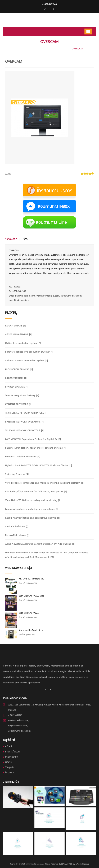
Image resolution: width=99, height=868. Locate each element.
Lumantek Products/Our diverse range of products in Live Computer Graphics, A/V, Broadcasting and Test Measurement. (47, 555)
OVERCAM (77, 49)
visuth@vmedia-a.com (19, 731)
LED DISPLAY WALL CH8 (31, 596)
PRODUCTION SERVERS (19, 369)
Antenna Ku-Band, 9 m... (32, 630)
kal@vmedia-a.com (18, 726)
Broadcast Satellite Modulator (23, 457)
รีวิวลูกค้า (10, 767)
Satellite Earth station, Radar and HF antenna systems (36, 448)
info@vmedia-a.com (18, 720)
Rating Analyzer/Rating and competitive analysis (32, 518)
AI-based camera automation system (47, 49)
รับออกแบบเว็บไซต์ (66, 864)
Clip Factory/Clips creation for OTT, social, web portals (36, 492)
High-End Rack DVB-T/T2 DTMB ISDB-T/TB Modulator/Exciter (39, 465)
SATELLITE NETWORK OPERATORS (25, 422)
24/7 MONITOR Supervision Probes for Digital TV (33, 439)
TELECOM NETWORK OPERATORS (24, 430)
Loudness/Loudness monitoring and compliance (32, 509)
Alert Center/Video (17, 526)
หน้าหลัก (9, 746)
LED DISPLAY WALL (29, 613)
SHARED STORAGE (17, 387)
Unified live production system (23, 343)
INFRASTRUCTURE (16, 378)
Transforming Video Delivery (22, 395)
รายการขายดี (12, 757)
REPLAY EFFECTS (15, 326)
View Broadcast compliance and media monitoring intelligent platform (44, 483)
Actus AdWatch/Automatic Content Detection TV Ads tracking (40, 544)
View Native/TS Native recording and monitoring (33, 500)
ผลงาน (9, 762)
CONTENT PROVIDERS (18, 404)
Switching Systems (17, 474)
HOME (20, 49)
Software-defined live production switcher (29, 352)
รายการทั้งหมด (12, 752)
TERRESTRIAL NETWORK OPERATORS (26, 413)
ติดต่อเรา (9, 773)
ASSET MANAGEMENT (18, 334)
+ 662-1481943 (49, 4)
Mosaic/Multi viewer (17, 535)
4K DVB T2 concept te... (32, 579)
